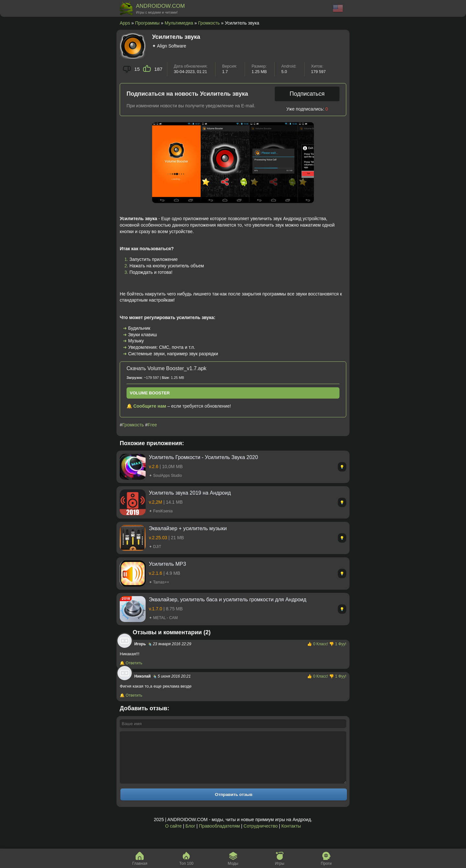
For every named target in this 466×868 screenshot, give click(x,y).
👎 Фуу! (338, 644)
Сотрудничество (261, 836)
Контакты (291, 836)
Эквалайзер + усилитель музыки (188, 528)
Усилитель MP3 (167, 564)
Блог (190, 836)
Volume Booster (150, 393)
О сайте (173, 836)
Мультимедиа (179, 23)
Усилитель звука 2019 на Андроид (190, 493)
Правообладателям (219, 836)
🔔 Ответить (131, 663)
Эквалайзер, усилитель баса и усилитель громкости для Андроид (228, 600)
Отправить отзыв (234, 804)
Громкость (209, 23)
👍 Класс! (318, 644)
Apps (125, 23)
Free (152, 425)
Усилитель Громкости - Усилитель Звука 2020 (203, 457)
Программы (148, 23)
